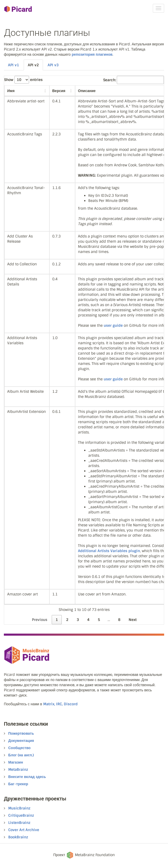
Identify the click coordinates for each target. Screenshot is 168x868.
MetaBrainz (18, 769)
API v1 (14, 65)
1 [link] (57, 620)
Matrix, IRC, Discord (60, 704)
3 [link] (78, 620)
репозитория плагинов (92, 54)
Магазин (16, 762)
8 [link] (119, 620)
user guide (113, 325)
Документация (21, 741)
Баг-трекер (18, 784)
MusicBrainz (19, 808)
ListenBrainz (19, 823)
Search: (134, 80)
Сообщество (19, 748)
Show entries (23, 80)
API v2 (33, 65)
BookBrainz (18, 837)
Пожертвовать (21, 733)
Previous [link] (40, 620)
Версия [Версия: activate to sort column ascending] (59, 91)
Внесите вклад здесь (27, 777)
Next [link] (133, 620)
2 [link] (67, 620)
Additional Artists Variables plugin (109, 551)
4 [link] (88, 620)
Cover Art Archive (24, 830)
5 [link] (99, 620)
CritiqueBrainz (21, 815)
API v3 (53, 65)
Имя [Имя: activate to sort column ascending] (11, 91)
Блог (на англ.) (21, 755)
